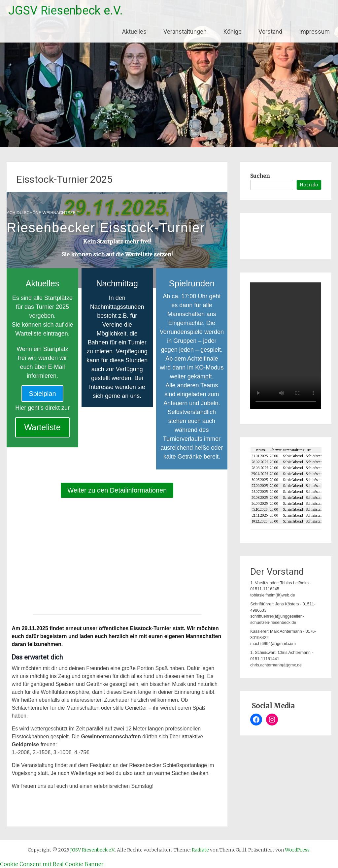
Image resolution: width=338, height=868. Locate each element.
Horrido (309, 185)
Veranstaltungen (185, 32)
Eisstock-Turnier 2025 (65, 179)
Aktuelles (134, 32)
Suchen (260, 176)
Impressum (314, 32)
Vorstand (270, 32)
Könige (233, 32)
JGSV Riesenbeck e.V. (66, 11)
